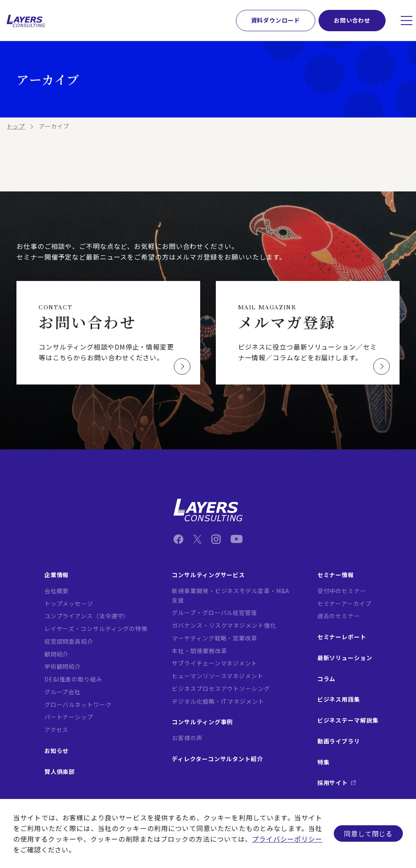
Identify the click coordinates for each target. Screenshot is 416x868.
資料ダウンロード (276, 20)
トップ (16, 126)
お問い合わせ (352, 20)
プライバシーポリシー (287, 839)
